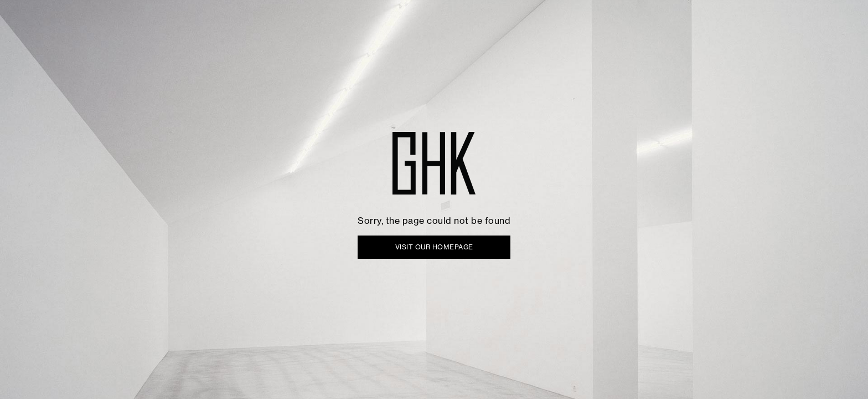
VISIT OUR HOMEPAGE (434, 247)
